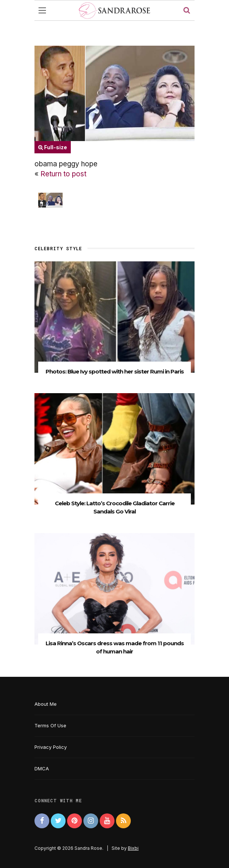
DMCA (42, 769)
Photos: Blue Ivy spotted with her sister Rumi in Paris (115, 371)
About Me (46, 704)
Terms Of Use (50, 725)
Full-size (53, 147)
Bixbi (133, 848)
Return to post (63, 174)
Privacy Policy (51, 747)
